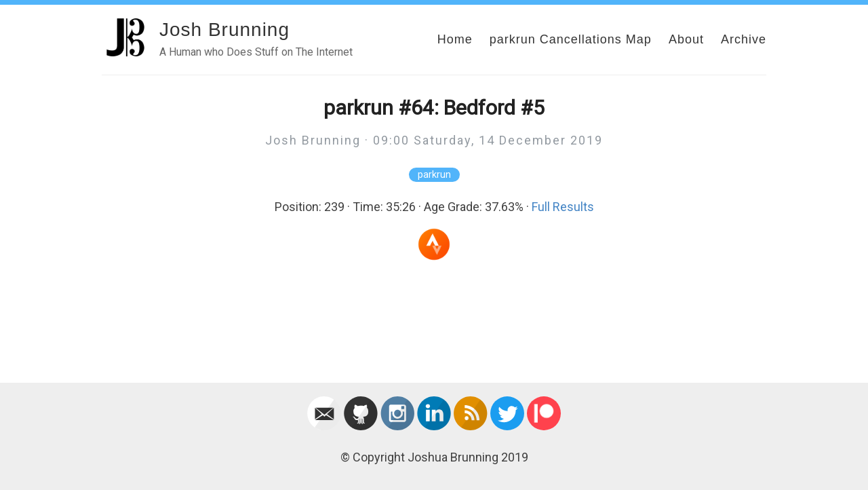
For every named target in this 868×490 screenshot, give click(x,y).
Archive (744, 39)
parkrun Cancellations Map (571, 39)
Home (455, 39)
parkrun (434, 175)
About (686, 39)
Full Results (563, 207)
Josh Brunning (224, 30)
